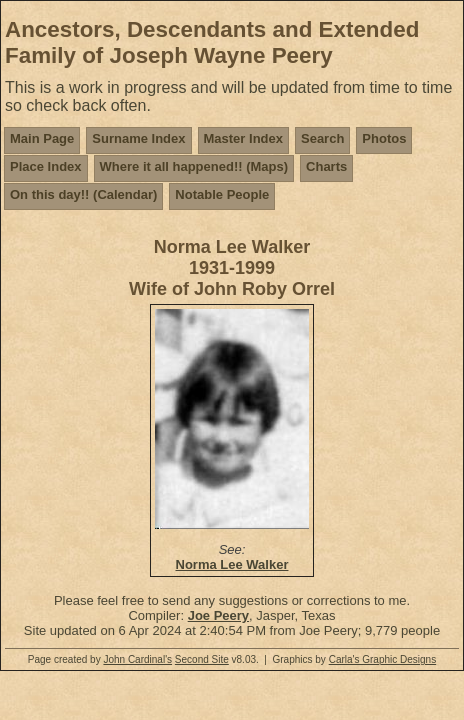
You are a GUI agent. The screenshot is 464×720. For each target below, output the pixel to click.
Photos (384, 138)
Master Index (243, 138)
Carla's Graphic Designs (383, 659)
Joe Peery (218, 615)
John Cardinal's (137, 659)
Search (322, 138)
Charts (326, 166)
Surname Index (138, 138)
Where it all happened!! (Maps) (194, 166)
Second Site (202, 659)
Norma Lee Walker (232, 564)
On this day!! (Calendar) (83, 194)
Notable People (222, 194)
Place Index (46, 166)
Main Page (42, 138)
